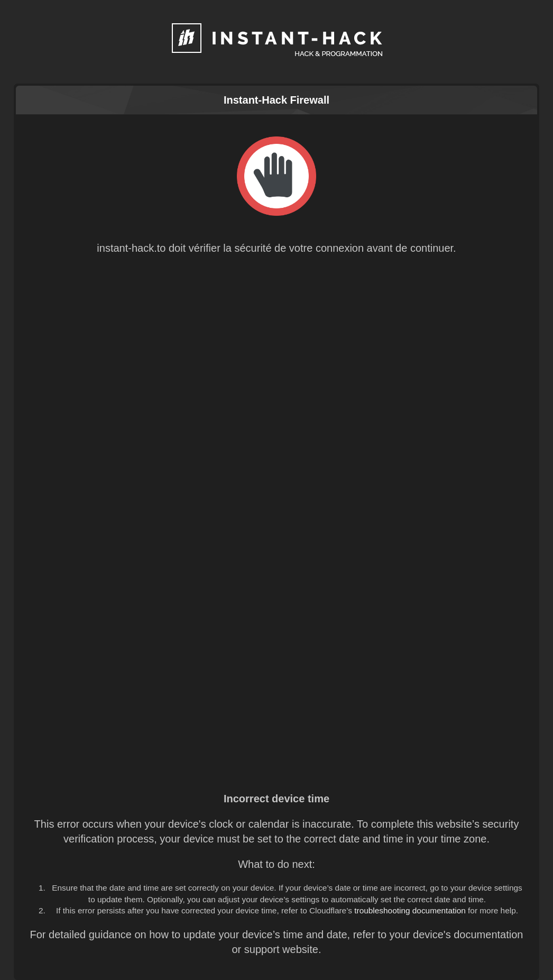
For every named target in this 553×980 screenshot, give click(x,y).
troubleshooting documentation (410, 910)
